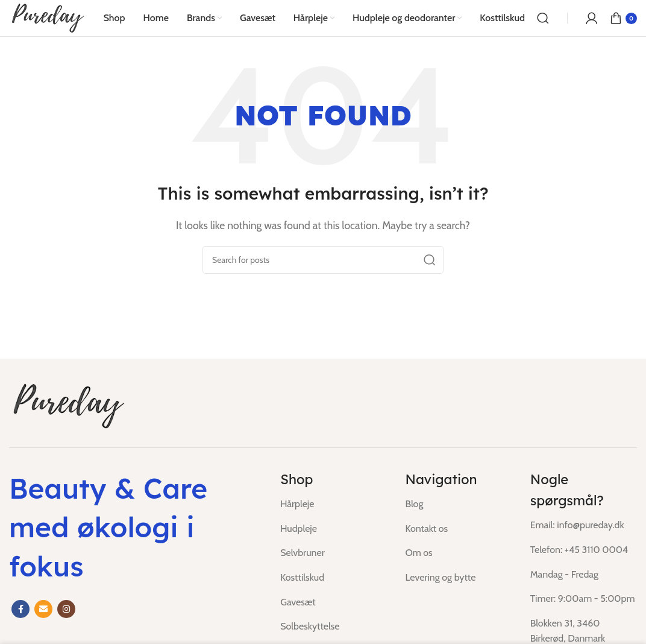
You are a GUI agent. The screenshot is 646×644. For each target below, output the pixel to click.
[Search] (543, 18)
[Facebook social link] (20, 609)
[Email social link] (43, 609)
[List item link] (334, 504)
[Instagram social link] (66, 609)
